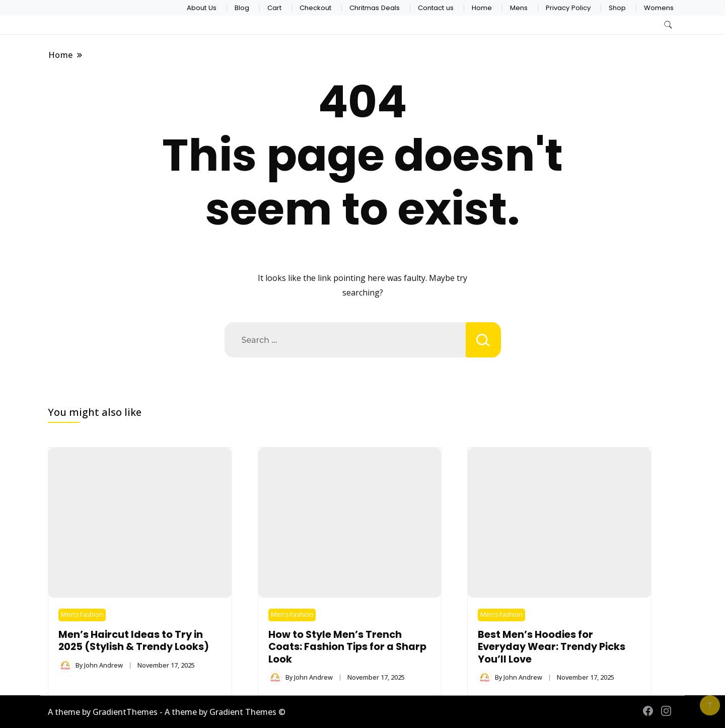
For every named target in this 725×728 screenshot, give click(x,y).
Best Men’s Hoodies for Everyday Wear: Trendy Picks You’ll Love (552, 647)
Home (482, 8)
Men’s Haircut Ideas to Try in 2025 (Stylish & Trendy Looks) (134, 641)
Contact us (436, 8)
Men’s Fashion (82, 614)
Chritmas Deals (375, 8)
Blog (242, 8)
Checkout (315, 8)
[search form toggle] (668, 25)
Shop (617, 8)
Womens (659, 8)
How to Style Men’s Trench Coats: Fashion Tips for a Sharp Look (347, 647)
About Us (202, 8)
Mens (519, 8)
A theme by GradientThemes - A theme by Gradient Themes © (167, 712)
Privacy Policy (568, 8)
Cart (274, 8)
